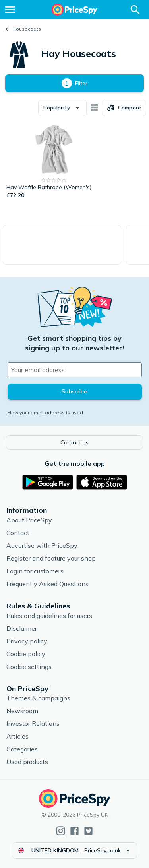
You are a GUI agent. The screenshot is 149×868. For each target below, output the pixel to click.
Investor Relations (33, 723)
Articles (17, 736)
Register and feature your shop (51, 558)
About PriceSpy (29, 520)
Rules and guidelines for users (49, 616)
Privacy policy (27, 641)
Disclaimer (22, 628)
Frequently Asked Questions (47, 584)
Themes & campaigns (38, 698)
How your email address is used (45, 413)
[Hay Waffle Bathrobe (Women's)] (54, 162)
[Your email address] (75, 370)
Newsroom (22, 711)
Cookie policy (26, 654)
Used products (27, 762)
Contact (18, 533)
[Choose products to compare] (124, 108)
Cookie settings (29, 667)
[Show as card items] (94, 108)
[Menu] (10, 10)
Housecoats (27, 29)
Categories (22, 749)
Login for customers (35, 571)
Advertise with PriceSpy (42, 545)
